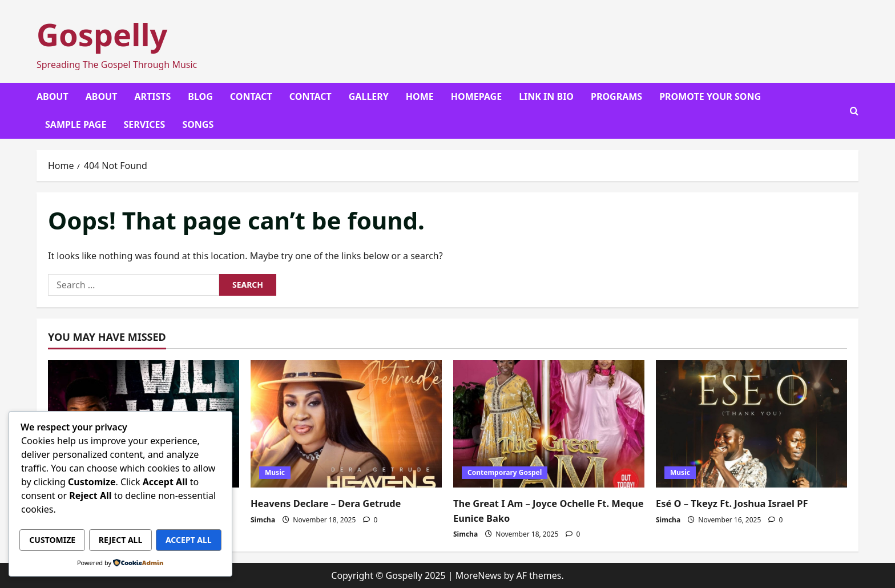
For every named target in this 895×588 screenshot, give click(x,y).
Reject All (172, 516)
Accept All (121, 540)
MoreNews (479, 575)
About (53, 96)
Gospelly (102, 34)
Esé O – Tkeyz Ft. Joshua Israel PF (739, 503)
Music (275, 472)
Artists (152, 96)
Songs (198, 124)
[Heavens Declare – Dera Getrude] (346, 424)
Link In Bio (546, 96)
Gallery (369, 96)
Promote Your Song (710, 96)
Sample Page (76, 124)
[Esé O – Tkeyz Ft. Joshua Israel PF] (751, 424)
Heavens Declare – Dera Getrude (333, 503)
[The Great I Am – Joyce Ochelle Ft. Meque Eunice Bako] (549, 424)
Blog (200, 96)
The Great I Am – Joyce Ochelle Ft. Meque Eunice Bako (539, 510)
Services (144, 124)
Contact (251, 96)
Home (420, 96)
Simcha (263, 520)
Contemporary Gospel (505, 472)
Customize (70, 516)
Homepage (476, 96)
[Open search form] (854, 111)
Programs (616, 96)
